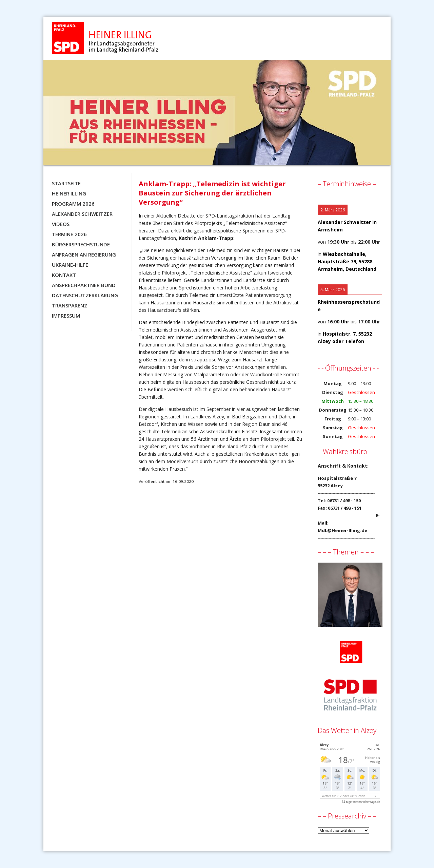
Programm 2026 (73, 204)
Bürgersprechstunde (81, 244)
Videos (61, 224)
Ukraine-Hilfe (70, 265)
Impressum (66, 316)
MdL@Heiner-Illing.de (342, 530)
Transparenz (70, 305)
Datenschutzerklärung (85, 295)
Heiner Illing (69, 193)
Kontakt (64, 275)
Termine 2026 (69, 234)
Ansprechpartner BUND (84, 285)
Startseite (66, 183)
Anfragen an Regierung (84, 254)
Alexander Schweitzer (82, 214)
